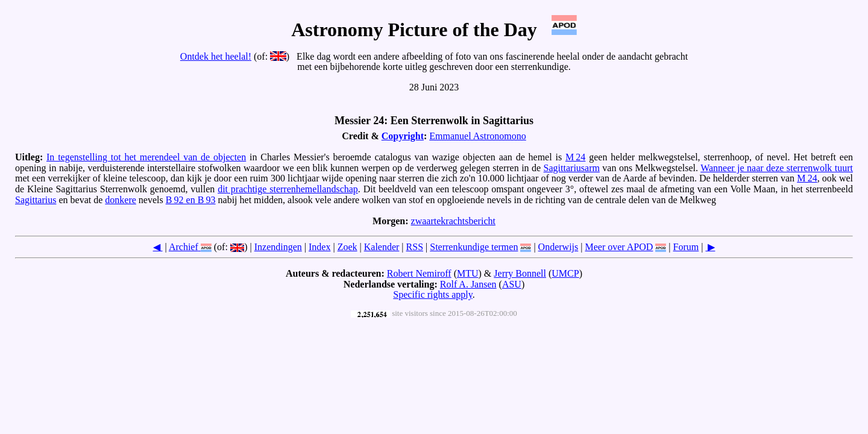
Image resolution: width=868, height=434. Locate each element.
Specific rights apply (432, 294)
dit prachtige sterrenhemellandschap (288, 189)
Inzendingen (278, 247)
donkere (121, 200)
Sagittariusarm (572, 168)
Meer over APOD (619, 247)
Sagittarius (36, 200)
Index (319, 247)
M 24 (575, 157)
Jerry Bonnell (520, 273)
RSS (415, 247)
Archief (184, 247)
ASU (512, 284)
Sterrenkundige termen (474, 247)
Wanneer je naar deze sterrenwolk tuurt (777, 168)
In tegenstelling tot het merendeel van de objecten (146, 157)
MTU (468, 273)
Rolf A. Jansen (468, 284)
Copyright (403, 136)
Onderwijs (558, 247)
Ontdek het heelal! (216, 56)
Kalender (382, 247)
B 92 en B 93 (191, 200)
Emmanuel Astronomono (477, 136)
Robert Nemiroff (419, 273)
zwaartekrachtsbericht (453, 221)
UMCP (565, 273)
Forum (686, 247)
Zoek (348, 247)
